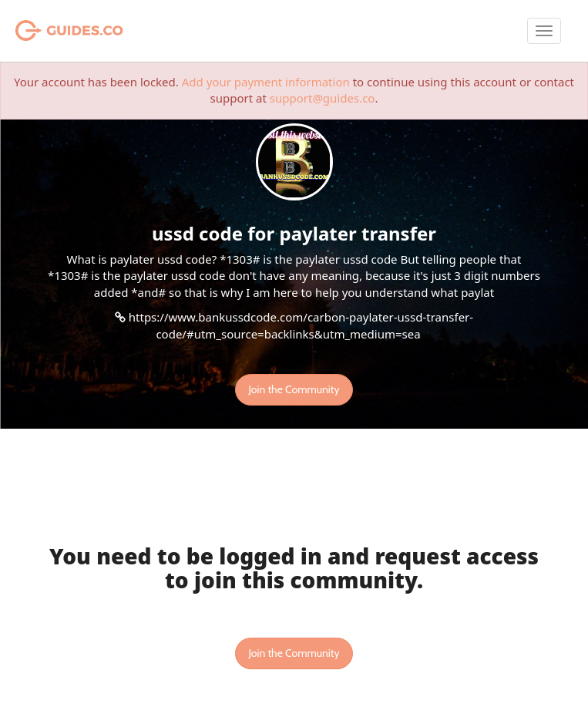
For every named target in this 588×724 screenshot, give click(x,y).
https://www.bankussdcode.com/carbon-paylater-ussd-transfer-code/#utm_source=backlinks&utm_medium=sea (301, 325)
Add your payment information (266, 82)
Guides (50, 31)
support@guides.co (323, 98)
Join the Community (294, 389)
